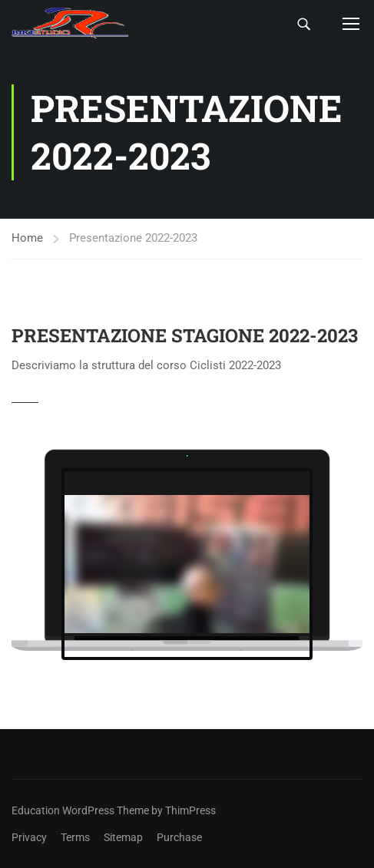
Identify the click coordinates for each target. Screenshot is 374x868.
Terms (75, 837)
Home (27, 238)
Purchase (179, 837)
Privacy (29, 837)
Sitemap (123, 837)
